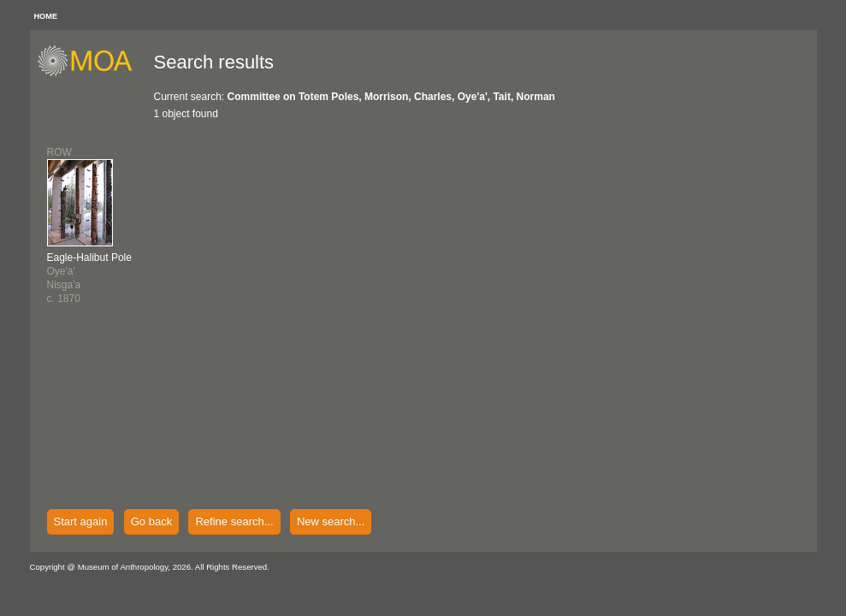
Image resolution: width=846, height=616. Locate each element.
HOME (46, 16)
